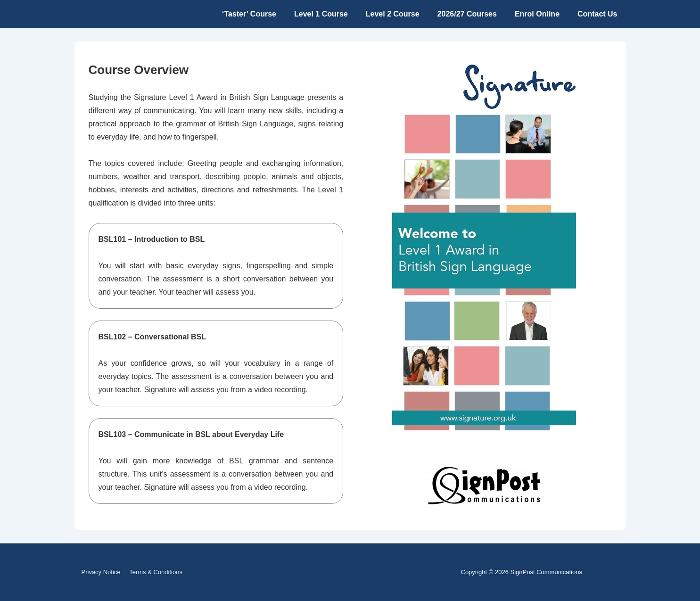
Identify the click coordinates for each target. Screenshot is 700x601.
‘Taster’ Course (249, 14)
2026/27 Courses (467, 14)
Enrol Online (537, 14)
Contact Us (597, 14)
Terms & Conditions (156, 572)
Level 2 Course (393, 14)
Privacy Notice (101, 572)
